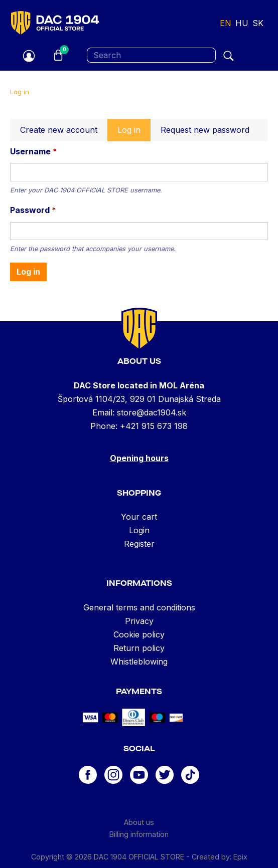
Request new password (205, 130)
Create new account (59, 130)
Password (33, 210)
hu (242, 23)
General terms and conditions (139, 607)
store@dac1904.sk (152, 412)
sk (258, 23)
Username (34, 151)
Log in (134, 133)
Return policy (139, 648)
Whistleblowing (139, 662)
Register (139, 544)
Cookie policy (139, 634)
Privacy (139, 621)
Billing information (139, 834)
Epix (240, 857)
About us (139, 822)
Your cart (139, 517)
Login (139, 530)
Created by (211, 857)
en (226, 23)
